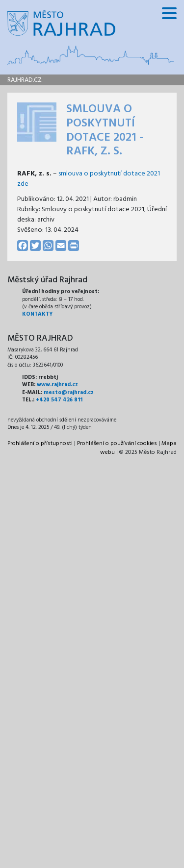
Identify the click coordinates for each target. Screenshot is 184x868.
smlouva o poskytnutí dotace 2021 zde (89, 179)
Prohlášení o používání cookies (117, 444)
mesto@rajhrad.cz (69, 393)
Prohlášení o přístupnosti (40, 444)
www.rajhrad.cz (57, 385)
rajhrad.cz (25, 80)
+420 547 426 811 (59, 400)
